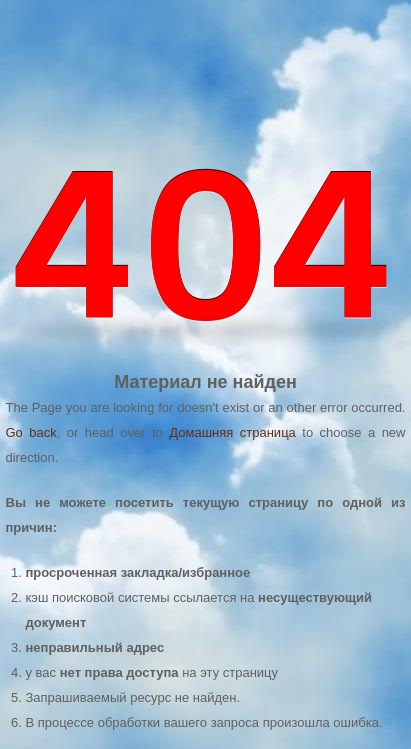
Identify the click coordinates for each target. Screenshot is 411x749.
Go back (31, 432)
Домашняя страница (232, 432)
